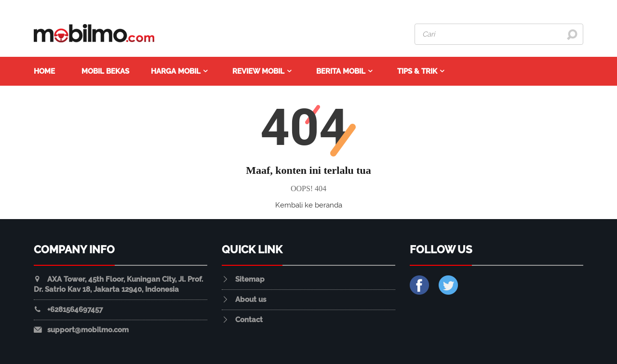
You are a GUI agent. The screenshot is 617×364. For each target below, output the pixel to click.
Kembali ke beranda (309, 205)
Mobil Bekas (105, 71)
